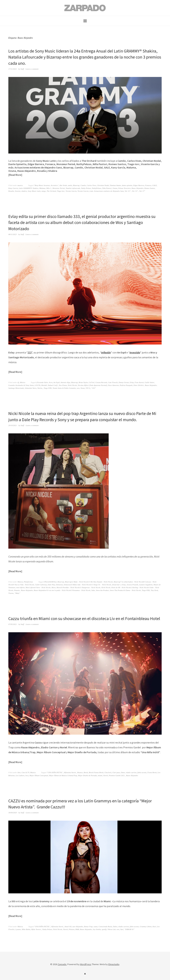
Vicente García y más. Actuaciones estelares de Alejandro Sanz (101, 191)
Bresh (86, 772)
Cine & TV (25, 772)
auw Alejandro (78, 926)
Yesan (83, 388)
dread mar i (116, 585)
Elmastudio (114, 964)
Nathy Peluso (86, 188)
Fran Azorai (139, 382)
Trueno (11, 593)
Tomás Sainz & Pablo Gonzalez (64, 388)
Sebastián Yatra (31, 388)
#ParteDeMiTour (50, 582)
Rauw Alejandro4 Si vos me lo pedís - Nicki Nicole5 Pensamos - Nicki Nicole (62, 590)
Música (22, 382)
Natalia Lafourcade (73, 188)
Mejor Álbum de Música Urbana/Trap (63, 775)
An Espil (56, 382)
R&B (77, 929)
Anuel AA (68, 926)
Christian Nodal (103, 185)
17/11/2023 (12, 69)
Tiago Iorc (61, 191)
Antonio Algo (65, 382)
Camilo (83, 185)
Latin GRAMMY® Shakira (29, 188)
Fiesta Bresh (152, 772)
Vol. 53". (135, 191)
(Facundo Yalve (42, 382)
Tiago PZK (48, 388)
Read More (15, 175)
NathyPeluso (97, 188)
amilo (70, 185)
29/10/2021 (13, 425)
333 (30, 352)
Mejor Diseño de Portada (88, 775)
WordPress (86, 964)
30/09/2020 (13, 813)
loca (27, 775)
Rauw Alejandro (137, 188)
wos (78, 388)
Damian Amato (115, 185)
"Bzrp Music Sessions (42, 185)
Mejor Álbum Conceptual (39, 775)
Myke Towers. (36, 929)
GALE (155, 185)
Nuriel (66, 929)
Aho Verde (63, 185)
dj (18, 382)
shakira (24, 191)
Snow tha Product (102, 590)
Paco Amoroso (114, 385)
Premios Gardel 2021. (117, 775)
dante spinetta (127, 185)
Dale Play (51, 585)
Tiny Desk (154, 590)
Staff (22, 69)
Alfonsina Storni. (70, 772)
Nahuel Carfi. (53, 385)
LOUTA (37, 385)
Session (18, 191)
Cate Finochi (113, 382)
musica (20, 185)
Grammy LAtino (146, 926)
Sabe (93, 590)
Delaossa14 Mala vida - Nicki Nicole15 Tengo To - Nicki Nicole (87, 585)
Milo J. (49, 188)
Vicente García (71, 191)
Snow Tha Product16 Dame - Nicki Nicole (125, 590)
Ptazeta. (17, 590)
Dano (123, 772)
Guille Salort (149, 382)
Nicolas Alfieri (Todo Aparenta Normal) (93, 385)
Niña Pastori (107, 188)
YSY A (88, 388)
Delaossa (59, 585)
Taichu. (40, 388)
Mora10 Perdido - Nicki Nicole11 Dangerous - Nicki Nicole (78, 587)
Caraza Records (101, 382)
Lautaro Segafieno (146, 585)
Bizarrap (76, 185)
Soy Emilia (97, 929)
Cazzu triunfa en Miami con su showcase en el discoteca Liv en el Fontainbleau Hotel (84, 618)
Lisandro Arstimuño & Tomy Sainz (21, 385)
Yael (122, 929)
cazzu (95, 926)
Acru (51, 382)
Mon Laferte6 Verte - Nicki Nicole (38, 587)
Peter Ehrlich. (139, 385)
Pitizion (72, 929)
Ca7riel (92, 382)
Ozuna (115, 188)
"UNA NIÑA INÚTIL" (55, 772)
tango (44, 191)
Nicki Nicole (72, 385)
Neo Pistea (63, 385)
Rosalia (11, 191)
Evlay (132, 382)
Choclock (108, 772)
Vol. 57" (142, 191)
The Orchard (51, 191)
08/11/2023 (12, 234)
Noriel (106, 775)
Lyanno (18, 929)
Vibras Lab (111, 929)
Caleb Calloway (41, 585)
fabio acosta (142, 772)
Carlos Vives (91, 185)
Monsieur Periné (59, 188)
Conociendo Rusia (105, 926)
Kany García (13, 188)
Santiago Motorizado (16, 388)
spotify (104, 929)
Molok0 (44, 385)
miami (100, 775)
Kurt (154, 926)
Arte (19, 772)
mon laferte (20, 587)
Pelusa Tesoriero (125, 188)
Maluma (42, 188)
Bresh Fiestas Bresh (96, 772)
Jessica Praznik (132, 585)
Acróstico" (55, 185)
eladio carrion (131, 772)
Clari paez (116, 772)
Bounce (80, 772)
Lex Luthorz (20, 775)
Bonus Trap (88, 926)
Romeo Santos (150, 188)
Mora (53, 587)
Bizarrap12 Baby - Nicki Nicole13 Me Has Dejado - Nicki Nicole (89, 582)
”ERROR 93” (129, 929)
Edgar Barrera (139, 185)
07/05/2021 (13, 624)
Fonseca (148, 185)
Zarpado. (62, 964)
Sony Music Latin (34, 191)
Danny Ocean (124, 382)
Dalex (115, 926)
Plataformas (28, 582)
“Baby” (17, 593)
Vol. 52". (128, 191)
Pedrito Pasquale (126, 385)
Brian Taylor (83, 382)
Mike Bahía (26, 929)
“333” (94, 388)
